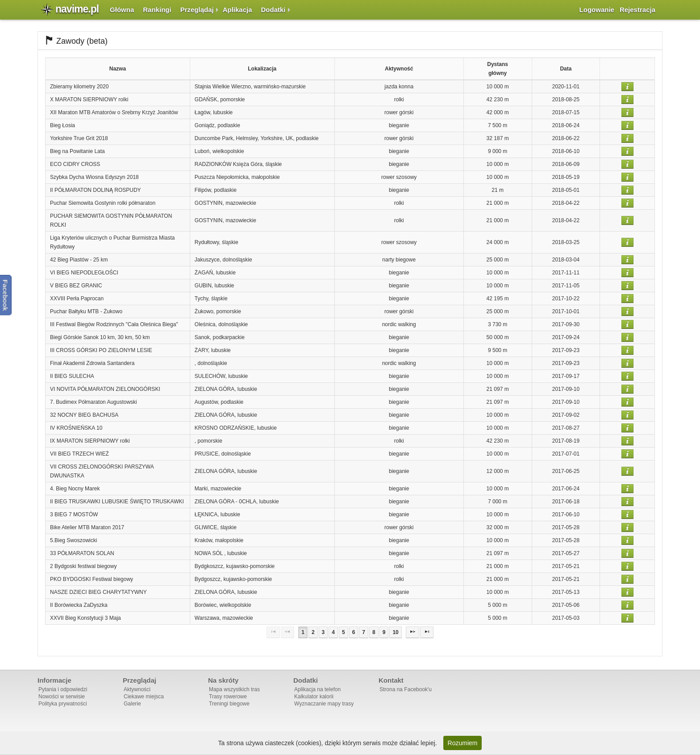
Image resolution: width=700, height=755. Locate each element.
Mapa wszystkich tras (234, 689)
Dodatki (273, 10)
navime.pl (77, 9)
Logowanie (597, 10)
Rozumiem (463, 743)
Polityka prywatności (63, 704)
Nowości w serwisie (62, 697)
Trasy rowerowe (228, 697)
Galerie (132, 704)
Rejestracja (637, 10)
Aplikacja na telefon (317, 689)
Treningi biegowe (229, 704)
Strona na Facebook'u (406, 689)
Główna (122, 10)
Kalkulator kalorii (314, 697)
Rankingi (157, 10)
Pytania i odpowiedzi (63, 689)
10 (395, 632)
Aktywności (137, 689)
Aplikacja (237, 10)
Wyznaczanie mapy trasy (324, 704)
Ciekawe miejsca (144, 697)
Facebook (6, 295)
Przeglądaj (197, 10)
